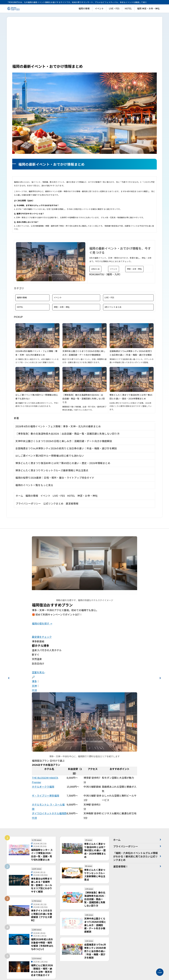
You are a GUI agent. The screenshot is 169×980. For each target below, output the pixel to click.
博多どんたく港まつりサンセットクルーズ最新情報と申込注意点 (52, 429)
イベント (99, 8)
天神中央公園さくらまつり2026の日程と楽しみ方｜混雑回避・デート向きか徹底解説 (64, 400)
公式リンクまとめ (53, 462)
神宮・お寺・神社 (134, 228)
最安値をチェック (42, 595)
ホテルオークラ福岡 (43, 745)
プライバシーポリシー (28, 462)
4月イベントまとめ (113, 266)
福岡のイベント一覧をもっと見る (34, 444)
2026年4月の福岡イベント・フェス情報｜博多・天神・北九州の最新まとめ (58, 385)
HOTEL (128, 8)
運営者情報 (72, 462)
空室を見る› (38, 631)
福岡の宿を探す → (42, 582)
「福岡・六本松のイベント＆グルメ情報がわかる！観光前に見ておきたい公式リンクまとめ (135, 815)
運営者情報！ (121, 825)
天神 (34, 644)
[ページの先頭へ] (160, 972)
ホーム (19, 455)
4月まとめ (95, 228)
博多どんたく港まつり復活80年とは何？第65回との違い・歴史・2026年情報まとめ (63, 422)
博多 (34, 640)
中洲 (34, 649)
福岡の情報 (84, 8)
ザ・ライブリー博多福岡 (45, 754)
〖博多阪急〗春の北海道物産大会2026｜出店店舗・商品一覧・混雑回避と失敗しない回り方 (83, 357)
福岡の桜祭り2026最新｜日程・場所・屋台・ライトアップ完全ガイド (55, 436)
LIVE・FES (114, 8)
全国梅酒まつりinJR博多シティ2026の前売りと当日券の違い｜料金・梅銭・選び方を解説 (66, 407)
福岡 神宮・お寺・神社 (148, 8)
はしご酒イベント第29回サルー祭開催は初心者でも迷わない (50, 414)
